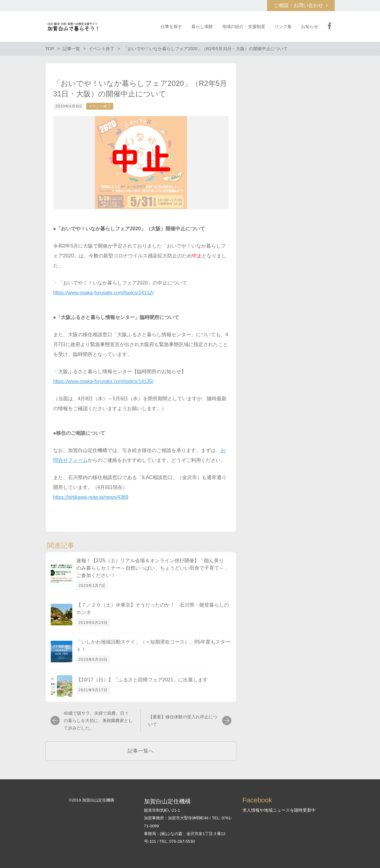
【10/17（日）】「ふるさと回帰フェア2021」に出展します (142, 680)
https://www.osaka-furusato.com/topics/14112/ (103, 293)
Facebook (330, 26)
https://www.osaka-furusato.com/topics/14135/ (103, 381)
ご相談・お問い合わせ (298, 5)
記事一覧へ (141, 751)
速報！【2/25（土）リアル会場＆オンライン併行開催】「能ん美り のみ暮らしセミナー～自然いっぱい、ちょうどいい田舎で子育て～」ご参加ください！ (153, 568)
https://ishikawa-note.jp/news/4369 (91, 497)
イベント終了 (100, 106)
